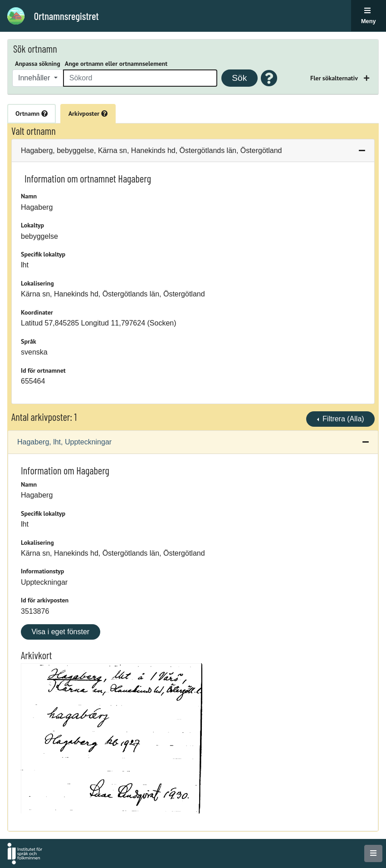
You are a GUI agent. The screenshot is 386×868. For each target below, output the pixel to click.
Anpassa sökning (38, 64)
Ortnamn (32, 113)
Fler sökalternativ (335, 78)
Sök (239, 78)
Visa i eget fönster (60, 632)
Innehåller (35, 78)
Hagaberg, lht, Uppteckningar (64, 442)
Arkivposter (88, 113)
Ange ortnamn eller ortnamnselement (116, 64)
